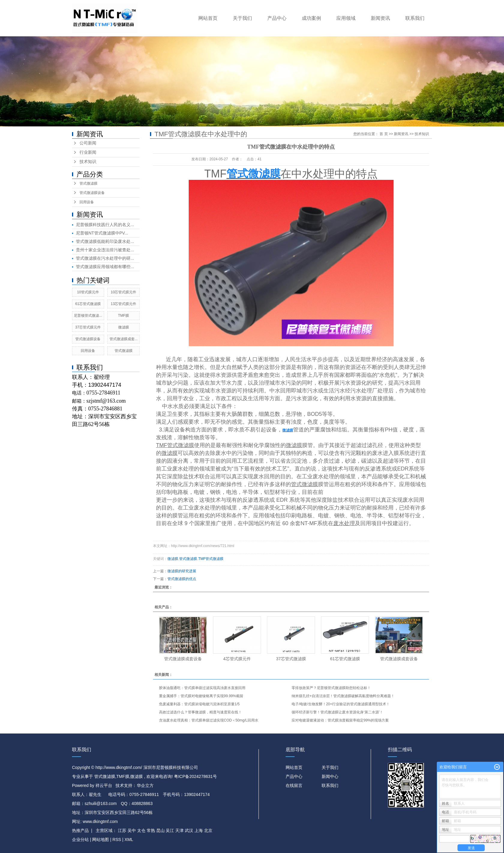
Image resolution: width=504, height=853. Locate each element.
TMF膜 (123, 316)
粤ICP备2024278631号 (195, 776)
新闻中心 (330, 776)
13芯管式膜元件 (123, 304)
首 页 (384, 134)
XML (129, 839)
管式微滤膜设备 (92, 193)
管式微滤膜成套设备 (183, 659)
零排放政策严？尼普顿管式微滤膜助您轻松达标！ (331, 688)
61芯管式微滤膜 (88, 304)
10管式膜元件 (88, 292)
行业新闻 (88, 152)
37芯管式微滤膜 (291, 659)
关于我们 (242, 18)
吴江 (170, 830)
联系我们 (415, 18)
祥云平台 (104, 785)
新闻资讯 (380, 18)
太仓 (141, 830)
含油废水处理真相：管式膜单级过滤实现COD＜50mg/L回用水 (209, 720)
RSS (117, 839)
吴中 (132, 830)
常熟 (151, 830)
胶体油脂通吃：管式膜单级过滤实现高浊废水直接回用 (202, 688)
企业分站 (80, 839)
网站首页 (208, 18)
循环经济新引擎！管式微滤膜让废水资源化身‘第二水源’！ (337, 712)
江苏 (122, 830)
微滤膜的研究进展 (182, 571)
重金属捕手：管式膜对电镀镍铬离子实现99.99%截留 (201, 696)
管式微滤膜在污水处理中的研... (105, 258)
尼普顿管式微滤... (88, 316)
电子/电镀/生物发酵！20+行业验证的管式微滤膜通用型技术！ (341, 704)
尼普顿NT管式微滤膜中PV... (102, 233)
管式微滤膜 (88, 183)
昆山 (160, 830)
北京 (208, 830)
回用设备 (87, 202)
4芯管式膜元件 (237, 659)
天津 (179, 830)
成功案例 (311, 18)
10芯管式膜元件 (123, 292)
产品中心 (277, 18)
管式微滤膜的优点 (182, 579)
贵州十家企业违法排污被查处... (105, 250)
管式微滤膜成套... (124, 339)
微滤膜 (124, 327)
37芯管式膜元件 (88, 327)
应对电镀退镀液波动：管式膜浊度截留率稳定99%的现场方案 (340, 720)
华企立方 (145, 785)
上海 (199, 830)
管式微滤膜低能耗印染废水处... (105, 241)
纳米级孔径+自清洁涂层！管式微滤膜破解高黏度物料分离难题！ (343, 696)
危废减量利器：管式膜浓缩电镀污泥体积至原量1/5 (199, 704)
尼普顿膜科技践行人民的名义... (105, 225)
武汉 (189, 830)
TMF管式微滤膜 (211, 559)
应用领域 (346, 18)
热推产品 (80, 830)
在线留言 (294, 785)
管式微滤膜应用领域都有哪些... (105, 267)
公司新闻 (88, 143)
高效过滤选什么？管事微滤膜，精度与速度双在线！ (200, 712)
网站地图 (101, 839)
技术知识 (88, 162)
